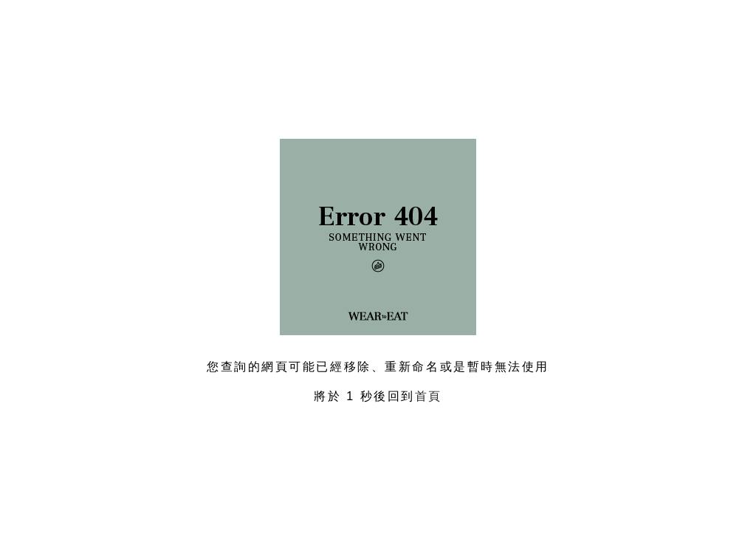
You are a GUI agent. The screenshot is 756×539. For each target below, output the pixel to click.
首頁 (429, 396)
